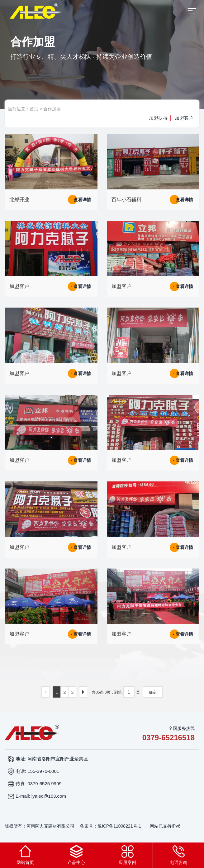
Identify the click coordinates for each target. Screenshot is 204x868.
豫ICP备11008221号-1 (119, 826)
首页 (34, 109)
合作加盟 (52, 109)
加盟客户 (184, 118)
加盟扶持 (158, 118)
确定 (153, 692)
